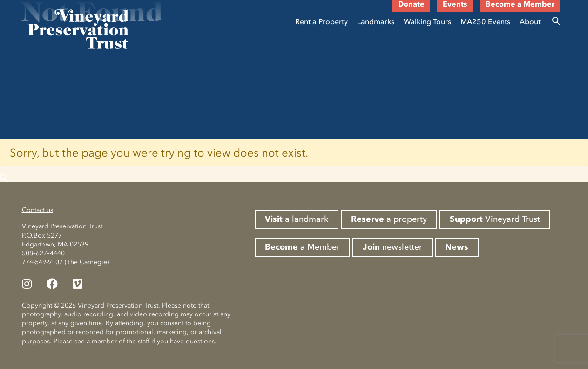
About (530, 21)
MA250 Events (485, 21)
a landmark (297, 219)
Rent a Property (321, 21)
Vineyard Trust (495, 219)
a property (389, 219)
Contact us (37, 210)
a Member (302, 247)
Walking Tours (427, 21)
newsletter (392, 247)
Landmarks (376, 21)
